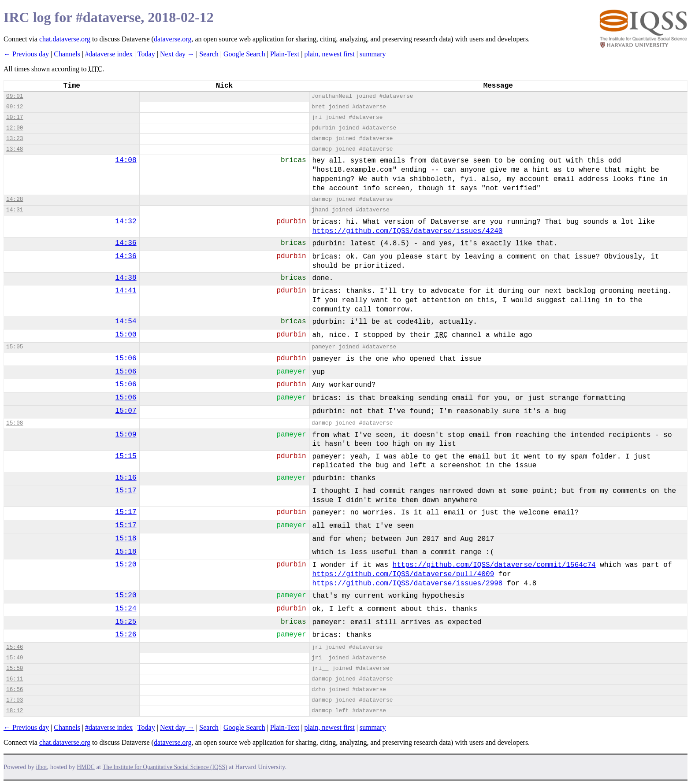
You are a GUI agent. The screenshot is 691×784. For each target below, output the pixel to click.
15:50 (15, 668)
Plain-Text (285, 54)
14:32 (126, 222)
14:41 (126, 291)
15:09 (126, 435)
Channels (67, 54)
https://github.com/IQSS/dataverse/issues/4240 (407, 231)
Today (146, 54)
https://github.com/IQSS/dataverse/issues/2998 (407, 584)
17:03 (15, 700)
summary (373, 54)
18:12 (15, 711)
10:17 (15, 117)
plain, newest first (330, 54)
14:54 (126, 322)
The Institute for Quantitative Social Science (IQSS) (165, 767)
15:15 (126, 456)
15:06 (126, 359)
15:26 (126, 635)
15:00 (126, 335)
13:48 (15, 149)
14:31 (15, 210)
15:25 (126, 622)
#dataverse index (109, 54)
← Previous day (26, 54)
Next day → (177, 54)
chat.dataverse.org (65, 39)
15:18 (126, 539)
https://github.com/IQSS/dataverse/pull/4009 (403, 574)
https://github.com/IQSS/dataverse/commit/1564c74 (494, 565)
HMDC (86, 767)
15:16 (126, 478)
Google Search (244, 54)
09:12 (15, 107)
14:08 (126, 160)
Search (209, 54)
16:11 (15, 679)
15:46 (15, 647)
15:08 (15, 423)
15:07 (126, 411)
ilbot (42, 767)
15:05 (15, 347)
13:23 (15, 139)
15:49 (15, 658)
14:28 (15, 199)
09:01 (15, 96)
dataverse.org (173, 39)
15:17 (126, 491)
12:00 (15, 128)
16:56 (15, 690)
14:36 (126, 243)
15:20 (126, 565)
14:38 (126, 278)
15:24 (126, 609)
